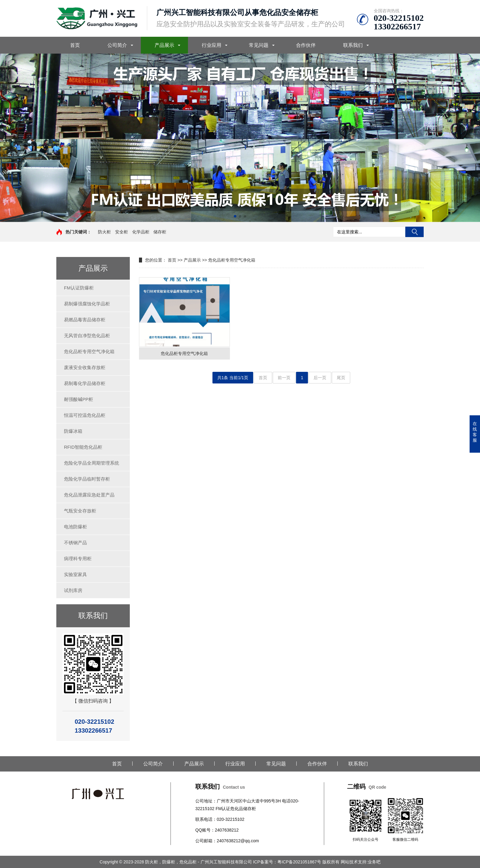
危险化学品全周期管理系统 (92, 463)
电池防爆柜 (75, 527)
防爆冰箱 (73, 431)
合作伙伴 (306, 45)
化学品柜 (141, 232)
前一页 (284, 378)
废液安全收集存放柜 (85, 367)
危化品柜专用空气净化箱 (89, 351)
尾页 (341, 378)
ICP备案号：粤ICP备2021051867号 (287, 862)
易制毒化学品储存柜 (85, 383)
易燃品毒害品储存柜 (85, 320)
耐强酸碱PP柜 (79, 399)
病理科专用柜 (78, 559)
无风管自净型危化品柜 (87, 336)
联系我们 (353, 45)
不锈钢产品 (75, 543)
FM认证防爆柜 (79, 288)
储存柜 (160, 232)
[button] (235, 216)
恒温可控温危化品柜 (85, 415)
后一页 (320, 378)
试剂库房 (73, 590)
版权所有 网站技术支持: (345, 862)
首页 (75, 45)
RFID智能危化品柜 (83, 447)
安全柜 (122, 232)
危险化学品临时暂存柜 (87, 479)
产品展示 (164, 45)
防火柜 (104, 232)
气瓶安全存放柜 (80, 511)
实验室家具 (75, 574)
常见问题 (259, 45)
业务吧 (374, 862)
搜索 (414, 232)
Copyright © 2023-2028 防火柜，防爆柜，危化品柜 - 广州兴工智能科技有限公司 (176, 862)
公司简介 (117, 45)
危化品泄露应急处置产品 (89, 495)
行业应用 (212, 45)
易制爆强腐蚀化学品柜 (87, 304)
